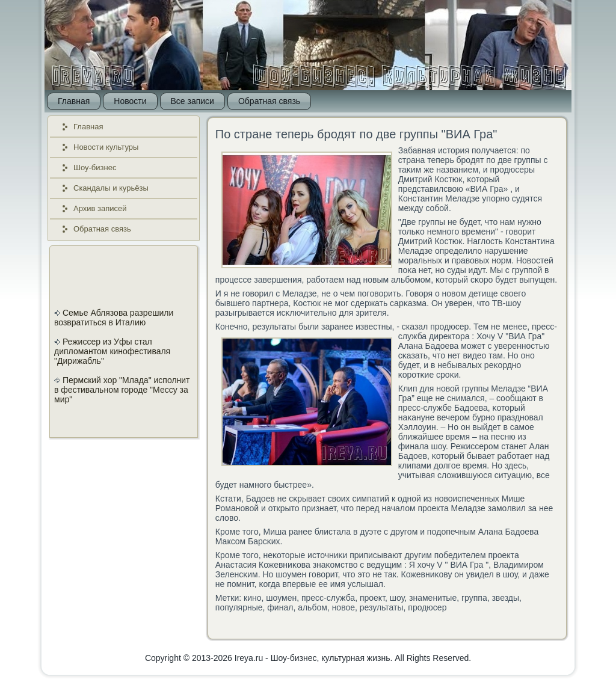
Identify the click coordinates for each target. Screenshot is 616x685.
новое (343, 607)
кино (252, 598)
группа (474, 598)
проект (372, 598)
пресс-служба (328, 598)
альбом (313, 607)
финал (280, 607)
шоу (397, 598)
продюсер (427, 607)
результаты (382, 607)
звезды (505, 598)
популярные (239, 607)
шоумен (281, 598)
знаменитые (433, 598)
